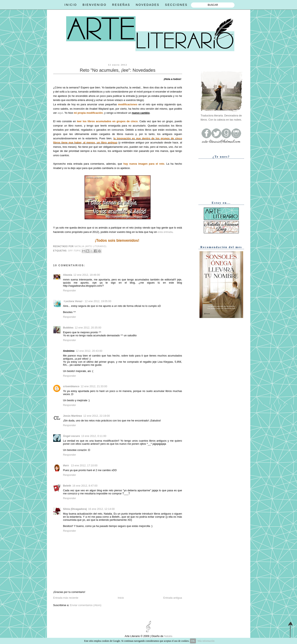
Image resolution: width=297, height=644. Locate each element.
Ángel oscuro (72, 436)
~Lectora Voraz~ (73, 301)
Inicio (121, 598)
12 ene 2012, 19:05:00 (98, 301)
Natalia (168, 636)
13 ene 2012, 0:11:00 (94, 436)
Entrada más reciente (66, 598)
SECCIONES (176, 5)
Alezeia (68, 275)
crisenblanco (71, 386)
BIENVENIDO (94, 5)
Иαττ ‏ (66, 465)
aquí (60, 113)
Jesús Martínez (73, 416)
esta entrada (165, 232)
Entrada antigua (173, 598)
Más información (206, 641)
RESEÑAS (121, 5)
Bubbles (68, 328)
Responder (70, 290)
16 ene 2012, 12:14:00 (101, 509)
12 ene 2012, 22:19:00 (97, 416)
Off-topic (75, 251)
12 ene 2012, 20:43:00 (89, 351)
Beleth (67, 486)
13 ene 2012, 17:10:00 (84, 465)
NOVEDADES (148, 5)
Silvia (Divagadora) (75, 509)
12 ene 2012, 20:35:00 (88, 328)
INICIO (71, 5)
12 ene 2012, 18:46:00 (87, 275)
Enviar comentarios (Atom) (86, 605)
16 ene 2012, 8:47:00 (85, 486)
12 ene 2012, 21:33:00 (94, 386)
